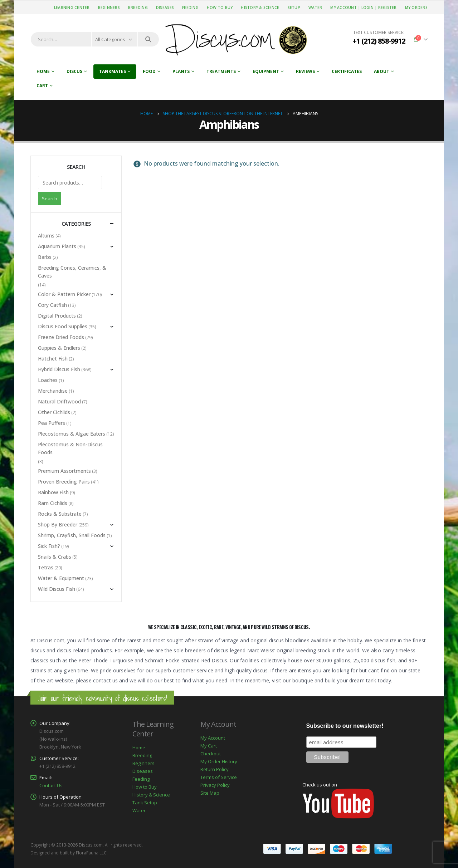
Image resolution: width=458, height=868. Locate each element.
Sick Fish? (49, 546)
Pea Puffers (52, 423)
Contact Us (51, 785)
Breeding (138, 8)
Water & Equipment (61, 578)
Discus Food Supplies (63, 326)
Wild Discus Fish (57, 589)
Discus (74, 71)
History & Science (260, 8)
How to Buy (220, 8)
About (382, 71)
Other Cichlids (54, 412)
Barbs (45, 257)
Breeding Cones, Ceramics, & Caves (72, 272)
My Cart (209, 746)
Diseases (165, 8)
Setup (294, 8)
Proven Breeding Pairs (64, 482)
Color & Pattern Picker (64, 294)
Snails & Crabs (55, 557)
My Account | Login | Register (363, 8)
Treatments (221, 71)
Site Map (210, 793)
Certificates (347, 71)
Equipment (266, 71)
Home (43, 71)
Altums (46, 236)
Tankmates (113, 71)
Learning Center (72, 8)
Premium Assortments (64, 471)
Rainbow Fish (53, 492)
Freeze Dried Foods (61, 337)
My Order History (219, 761)
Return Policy (215, 769)
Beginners (109, 8)
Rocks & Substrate (60, 514)
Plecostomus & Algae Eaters (72, 434)
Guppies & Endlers (59, 348)
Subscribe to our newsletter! (345, 726)
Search (50, 198)
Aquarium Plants (57, 246)
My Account (213, 738)
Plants (181, 71)
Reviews (305, 71)
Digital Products (57, 316)
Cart (42, 86)
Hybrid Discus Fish (59, 369)
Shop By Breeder (58, 524)
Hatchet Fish (53, 359)
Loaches (48, 380)
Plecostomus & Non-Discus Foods (70, 448)
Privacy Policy (215, 785)
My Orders (416, 8)
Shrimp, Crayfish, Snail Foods (72, 535)
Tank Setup (145, 803)
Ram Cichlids (53, 503)
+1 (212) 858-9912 (379, 41)
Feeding (190, 8)
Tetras (46, 567)
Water (315, 8)
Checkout (211, 754)
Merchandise (53, 391)
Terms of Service (219, 777)
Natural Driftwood (59, 401)
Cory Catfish (52, 305)
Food (149, 71)
